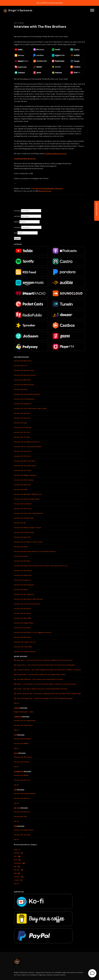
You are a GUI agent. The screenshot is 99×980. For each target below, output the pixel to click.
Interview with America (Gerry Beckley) (27, 394)
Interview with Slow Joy (22, 780)
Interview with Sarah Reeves (23, 725)
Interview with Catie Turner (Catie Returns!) (28, 513)
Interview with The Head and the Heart (27, 604)
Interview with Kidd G (21, 547)
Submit (17, 238)
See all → (17, 703)
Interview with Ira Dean (22, 762)
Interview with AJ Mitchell (23, 428)
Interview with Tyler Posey (23, 509)
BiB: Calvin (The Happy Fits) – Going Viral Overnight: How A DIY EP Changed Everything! (43, 698)
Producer (19, 877)
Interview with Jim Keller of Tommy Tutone (28, 542)
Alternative (19, 772)
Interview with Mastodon (22, 485)
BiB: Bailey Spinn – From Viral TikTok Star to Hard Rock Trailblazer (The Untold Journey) (43, 660)
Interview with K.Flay (21, 389)
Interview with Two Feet (22, 432)
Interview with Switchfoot (23, 451)
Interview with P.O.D (21, 366)
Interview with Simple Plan (23, 575)
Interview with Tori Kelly (22, 437)
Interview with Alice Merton (23, 570)
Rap (15, 790)
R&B (15, 826)
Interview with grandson (22, 413)
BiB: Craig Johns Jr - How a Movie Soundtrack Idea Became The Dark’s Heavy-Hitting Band (44, 665)
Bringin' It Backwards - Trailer (24, 712)
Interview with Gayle (21, 556)
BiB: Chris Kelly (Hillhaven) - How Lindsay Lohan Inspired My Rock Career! (38, 679)
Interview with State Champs (24, 480)
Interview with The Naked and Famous (27, 442)
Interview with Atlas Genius (23, 757)
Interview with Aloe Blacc (22, 561)
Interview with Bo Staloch (23, 739)
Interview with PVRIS (21, 489)
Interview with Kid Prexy (22, 798)
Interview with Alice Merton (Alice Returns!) (28, 599)
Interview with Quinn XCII (22, 537)
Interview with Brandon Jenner (24, 370)
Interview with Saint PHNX (23, 618)
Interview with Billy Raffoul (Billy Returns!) (28, 494)
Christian (18, 717)
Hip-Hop (17, 808)
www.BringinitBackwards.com (25, 159)
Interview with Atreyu (21, 590)
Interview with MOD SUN (22, 380)
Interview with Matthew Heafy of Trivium (28, 528)
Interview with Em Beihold (23, 504)
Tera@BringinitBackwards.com (55, 154)
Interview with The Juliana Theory (25, 466)
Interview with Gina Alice (22, 835)
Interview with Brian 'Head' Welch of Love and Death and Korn (35, 551)
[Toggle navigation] (92, 11)
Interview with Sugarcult (22, 580)
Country (18, 880)
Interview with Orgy (20, 423)
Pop (15, 735)
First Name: (17, 211)
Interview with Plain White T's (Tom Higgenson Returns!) (33, 632)
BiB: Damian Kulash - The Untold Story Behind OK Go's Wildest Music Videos (40, 675)
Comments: (18, 227)
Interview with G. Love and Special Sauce (28, 447)
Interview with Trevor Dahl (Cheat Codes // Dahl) (30, 408)
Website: (17, 222)
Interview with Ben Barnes (23, 609)
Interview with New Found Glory (25, 461)
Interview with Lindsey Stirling (24, 532)
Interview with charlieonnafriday (25, 652)
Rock (16, 753)
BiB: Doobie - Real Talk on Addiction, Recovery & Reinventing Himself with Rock (41, 689)
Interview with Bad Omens (23, 361)
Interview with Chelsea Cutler (24, 518)
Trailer (17, 708)
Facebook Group (45, 191)
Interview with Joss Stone (23, 470)
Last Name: (17, 216)
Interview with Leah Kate (22, 628)
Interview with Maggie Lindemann (25, 475)
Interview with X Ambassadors (24, 399)
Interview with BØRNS (21, 743)
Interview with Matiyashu (22, 637)
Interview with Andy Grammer (24, 585)
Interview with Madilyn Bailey (24, 623)
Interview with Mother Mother (24, 385)
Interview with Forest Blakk (23, 647)
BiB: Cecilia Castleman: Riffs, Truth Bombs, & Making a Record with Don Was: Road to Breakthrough (47, 694)
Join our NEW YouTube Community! (50, 3)
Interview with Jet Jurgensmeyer (25, 720)
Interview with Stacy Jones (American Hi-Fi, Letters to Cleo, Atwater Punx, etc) (41, 566)
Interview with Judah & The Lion (25, 642)
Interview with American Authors (25, 375)
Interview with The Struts (22, 456)
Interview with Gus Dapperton (24, 594)
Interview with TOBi (20, 817)
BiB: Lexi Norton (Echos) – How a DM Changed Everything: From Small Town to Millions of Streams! (47, 670)
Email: (16, 233)
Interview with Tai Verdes (22, 613)
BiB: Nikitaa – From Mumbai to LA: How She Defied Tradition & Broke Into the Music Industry (45, 684)
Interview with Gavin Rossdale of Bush (27, 499)
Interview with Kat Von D (22, 418)
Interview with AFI (20, 523)
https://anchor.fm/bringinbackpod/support (47, 188)
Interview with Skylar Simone (24, 830)
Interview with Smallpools (23, 404)
